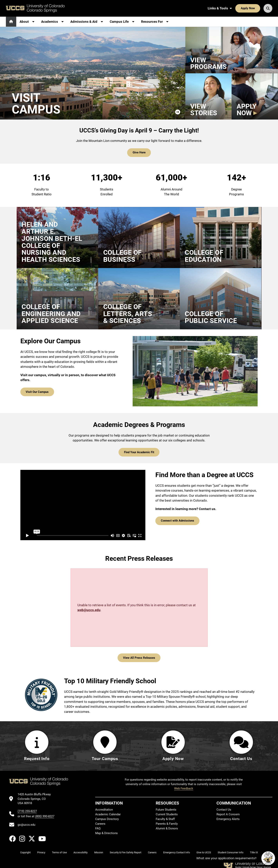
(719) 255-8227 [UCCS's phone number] (27, 811)
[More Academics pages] (52, 22)
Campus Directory (107, 819)
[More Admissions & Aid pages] (87, 22)
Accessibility (81, 852)
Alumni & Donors (167, 828)
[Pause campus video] (178, 112)
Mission (99, 852)
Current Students (167, 814)
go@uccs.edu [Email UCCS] (26, 825)
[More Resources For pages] (155, 22)
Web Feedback (184, 788)
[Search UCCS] (268, 8)
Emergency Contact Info (177, 852)
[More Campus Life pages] (122, 22)
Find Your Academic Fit (139, 452)
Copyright (25, 852)
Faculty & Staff (165, 819)
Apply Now (248, 8)
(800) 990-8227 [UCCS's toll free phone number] (45, 816)
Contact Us (224, 810)
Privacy (41, 852)
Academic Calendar (108, 814)
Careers (100, 824)
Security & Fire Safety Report (125, 852)
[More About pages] (27, 22)
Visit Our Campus (37, 392)
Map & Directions (106, 833)
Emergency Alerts (228, 819)
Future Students (166, 810)
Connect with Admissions (177, 521)
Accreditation (104, 810)
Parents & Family (167, 824)
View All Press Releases (139, 658)
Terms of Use (59, 852)
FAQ (98, 828)
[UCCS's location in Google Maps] (36, 799)
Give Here (139, 152)
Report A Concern (228, 814)
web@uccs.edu (89, 610)
